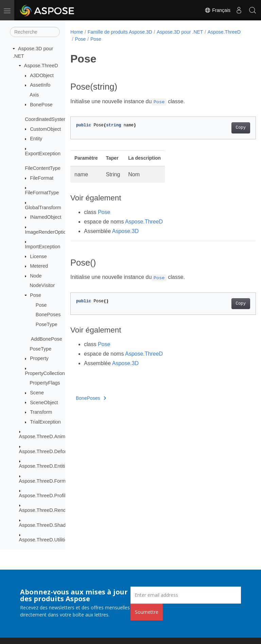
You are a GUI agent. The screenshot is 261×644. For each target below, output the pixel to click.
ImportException (42, 247)
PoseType (47, 324)
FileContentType (43, 168)
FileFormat (42, 178)
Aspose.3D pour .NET (180, 32)
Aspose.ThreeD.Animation (48, 436)
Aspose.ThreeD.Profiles (45, 496)
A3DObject (42, 75)
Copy (228, 128)
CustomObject (45, 129)
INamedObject (46, 217)
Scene (37, 393)
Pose (36, 295)
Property (39, 358)
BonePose (41, 105)
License (38, 256)
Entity (36, 139)
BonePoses (48, 315)
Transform (41, 412)
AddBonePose (47, 339)
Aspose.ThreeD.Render (45, 510)
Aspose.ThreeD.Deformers (48, 451)
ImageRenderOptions (48, 232)
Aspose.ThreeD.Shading (46, 525)
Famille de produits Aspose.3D (120, 32)
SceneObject (44, 402)
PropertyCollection (45, 373)
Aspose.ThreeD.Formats (46, 481)
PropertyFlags (45, 383)
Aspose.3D (125, 231)
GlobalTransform (43, 208)
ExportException (43, 154)
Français (217, 10)
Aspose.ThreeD (41, 66)
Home (77, 32)
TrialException (45, 422)
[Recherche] (35, 32)
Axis (34, 95)
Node (36, 276)
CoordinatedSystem (46, 119)
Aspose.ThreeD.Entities (45, 466)
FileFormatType (42, 193)
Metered (39, 266)
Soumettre (147, 612)
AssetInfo (40, 85)
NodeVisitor (42, 285)
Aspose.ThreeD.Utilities (45, 540)
